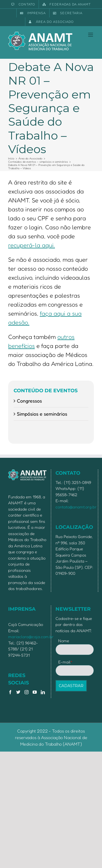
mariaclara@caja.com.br (31, 637)
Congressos (29, 401)
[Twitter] (18, 692)
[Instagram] (27, 692)
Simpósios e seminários (42, 414)
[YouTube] (35, 692)
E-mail (65, 662)
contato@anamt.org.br (76, 507)
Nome (64, 641)
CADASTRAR (71, 686)
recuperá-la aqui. (32, 245)
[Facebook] (10, 692)
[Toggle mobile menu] (91, 35)
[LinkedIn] (43, 692)
